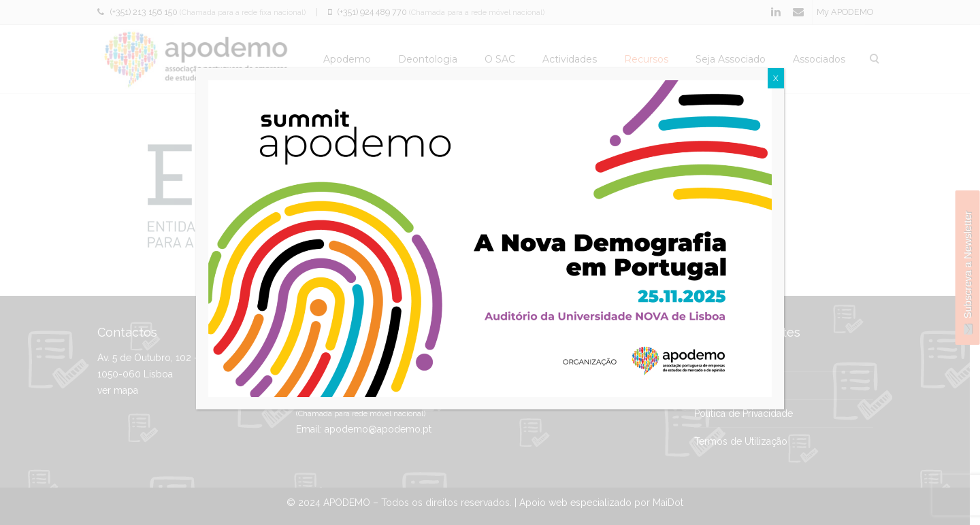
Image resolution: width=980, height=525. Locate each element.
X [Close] (776, 78)
